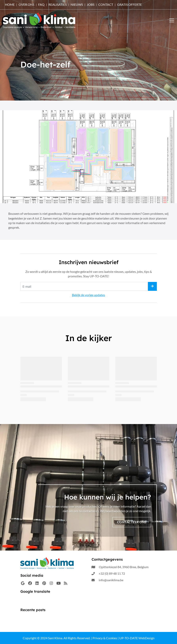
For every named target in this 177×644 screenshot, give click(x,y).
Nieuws (77, 5)
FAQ (41, 5)
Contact (106, 5)
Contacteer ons (132, 522)
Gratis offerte (129, 5)
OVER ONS (26, 5)
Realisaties (58, 5)
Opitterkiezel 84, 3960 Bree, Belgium (124, 567)
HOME (10, 5)
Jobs (91, 5)
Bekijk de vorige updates (88, 295)
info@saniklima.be (111, 580)
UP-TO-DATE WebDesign (137, 638)
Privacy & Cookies (105, 638)
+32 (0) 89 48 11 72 (112, 574)
